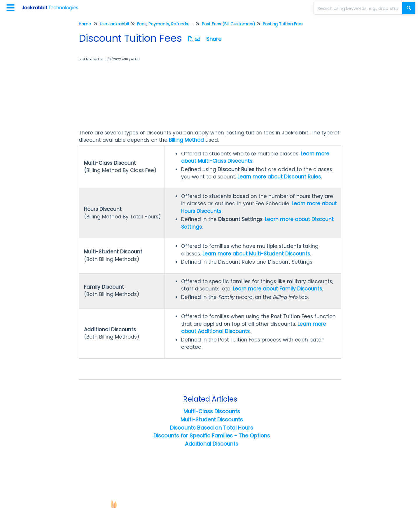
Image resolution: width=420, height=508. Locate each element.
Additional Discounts (212, 444)
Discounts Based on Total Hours (212, 428)
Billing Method (186, 140)
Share (214, 39)
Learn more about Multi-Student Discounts (256, 254)
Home (85, 24)
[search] (358, 8)
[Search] (409, 8)
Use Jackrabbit (115, 24)
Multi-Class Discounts (212, 411)
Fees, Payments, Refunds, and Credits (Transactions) (191, 24)
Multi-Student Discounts (212, 419)
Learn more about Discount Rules (279, 177)
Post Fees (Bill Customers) (229, 24)
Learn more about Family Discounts (277, 289)
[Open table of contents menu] (12, 7)
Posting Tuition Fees (283, 24)
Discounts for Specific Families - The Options (212, 436)
